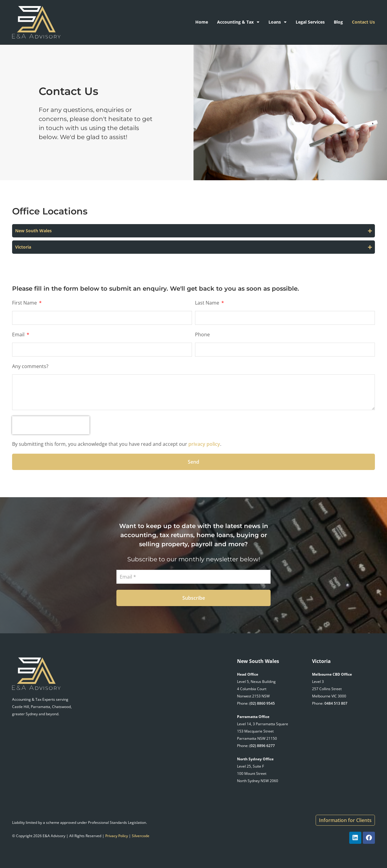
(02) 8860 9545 (262, 703)
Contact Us (363, 22)
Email (19, 334)
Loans (278, 22)
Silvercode (141, 836)
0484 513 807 (336, 703)
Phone (202, 334)
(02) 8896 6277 (262, 746)
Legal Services (310, 22)
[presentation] (51, 425)
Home (202, 22)
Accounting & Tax (238, 22)
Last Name (208, 303)
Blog (338, 22)
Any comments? (30, 366)
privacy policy (204, 444)
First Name (25, 303)
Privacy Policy (117, 836)
